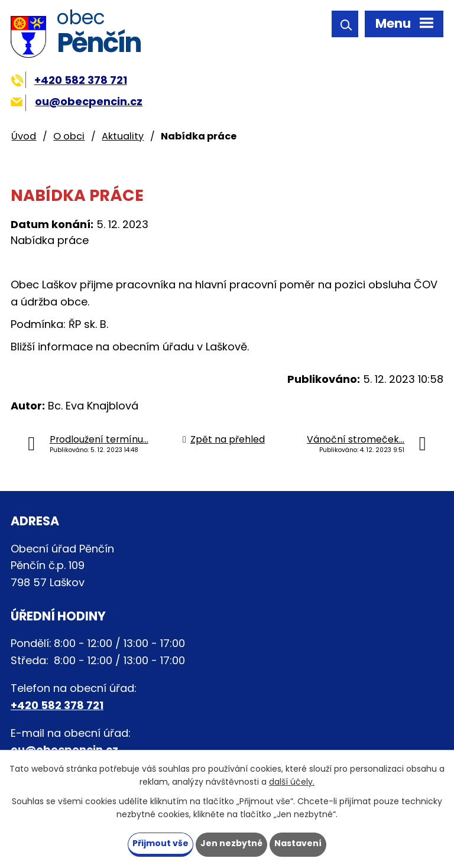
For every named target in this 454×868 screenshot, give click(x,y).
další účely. (292, 782)
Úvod (24, 136)
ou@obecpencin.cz (77, 101)
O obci (69, 136)
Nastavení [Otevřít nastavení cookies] (298, 843)
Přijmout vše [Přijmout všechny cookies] (160, 843)
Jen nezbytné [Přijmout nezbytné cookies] (231, 843)
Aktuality (123, 136)
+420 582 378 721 (69, 80)
